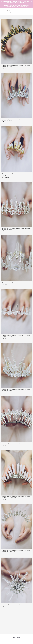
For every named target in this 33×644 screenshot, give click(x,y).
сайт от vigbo (16, 641)
